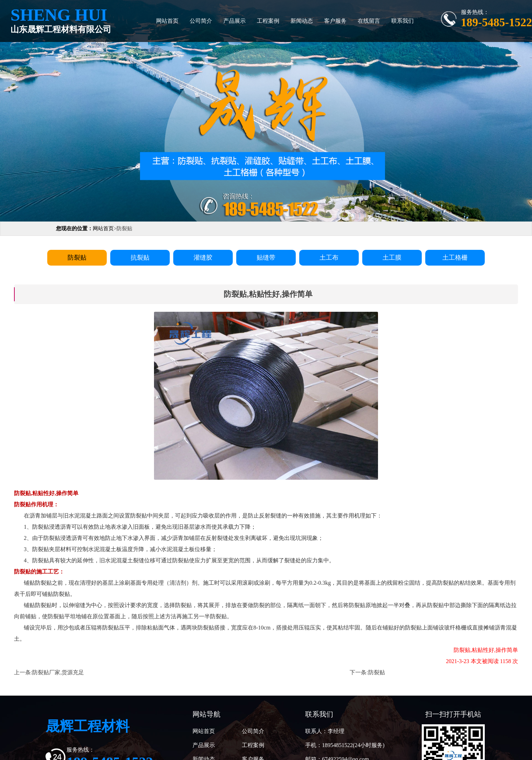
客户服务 (335, 21)
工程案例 (268, 21)
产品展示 (234, 21)
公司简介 (201, 21)
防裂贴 (377, 672)
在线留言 (369, 21)
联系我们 (402, 21)
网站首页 (167, 21)
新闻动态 (302, 21)
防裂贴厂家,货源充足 (58, 672)
